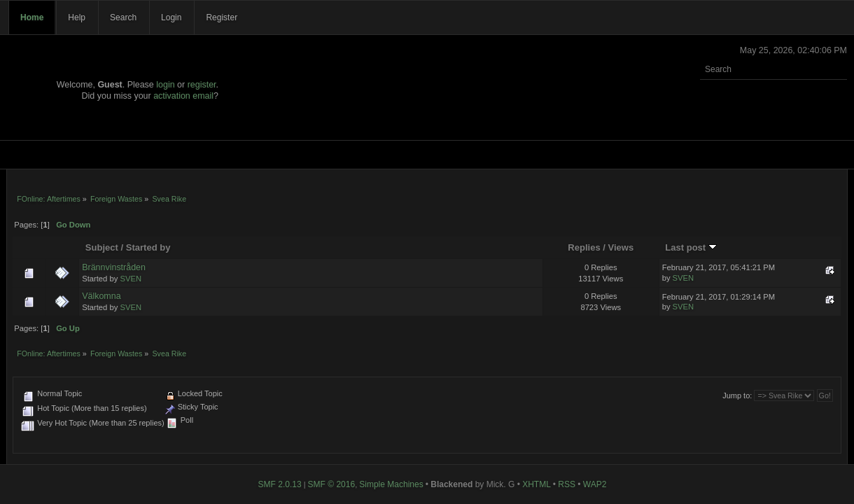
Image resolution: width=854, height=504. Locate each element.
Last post (691, 247)
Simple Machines (391, 484)
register (202, 85)
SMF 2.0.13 (280, 484)
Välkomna (101, 296)
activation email (183, 96)
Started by (148, 247)
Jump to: (737, 395)
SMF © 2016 (332, 484)
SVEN (131, 279)
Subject (102, 247)
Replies (584, 247)
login (165, 85)
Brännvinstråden (114, 267)
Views (621, 247)
